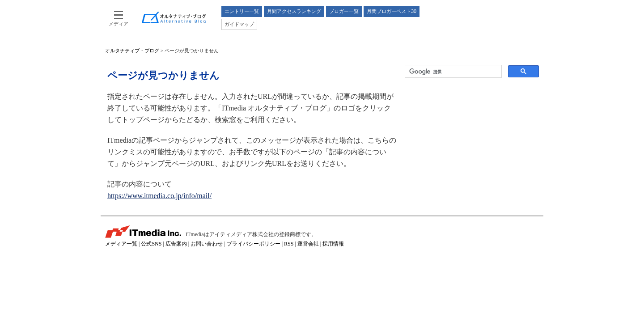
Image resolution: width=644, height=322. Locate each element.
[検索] (452, 72)
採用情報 (333, 244)
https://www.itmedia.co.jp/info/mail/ (159, 196)
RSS (289, 244)
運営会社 (308, 244)
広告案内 (176, 244)
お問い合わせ (207, 244)
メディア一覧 (121, 244)
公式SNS (151, 244)
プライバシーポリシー (254, 244)
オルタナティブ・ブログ (132, 51)
